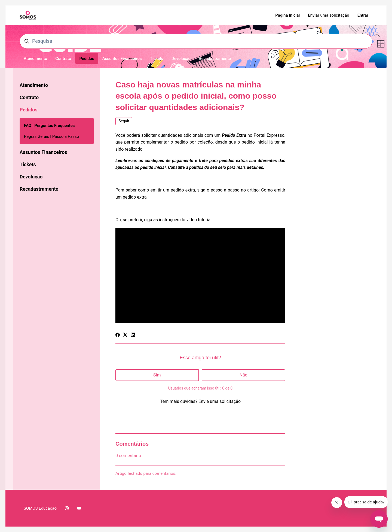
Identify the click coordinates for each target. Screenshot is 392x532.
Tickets (157, 59)
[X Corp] (125, 335)
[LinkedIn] (133, 335)
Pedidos (87, 59)
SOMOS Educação (40, 508)
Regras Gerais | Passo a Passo (51, 136)
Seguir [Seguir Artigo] (124, 121)
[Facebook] (118, 335)
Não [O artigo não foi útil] (244, 375)
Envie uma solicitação (220, 401)
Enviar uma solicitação (328, 15)
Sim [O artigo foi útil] (157, 375)
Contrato (63, 59)
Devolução (181, 59)
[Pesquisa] (196, 41)
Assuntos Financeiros (122, 59)
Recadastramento (215, 59)
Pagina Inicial (287, 15)
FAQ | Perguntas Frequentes (49, 126)
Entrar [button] (363, 15)
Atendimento (35, 59)
